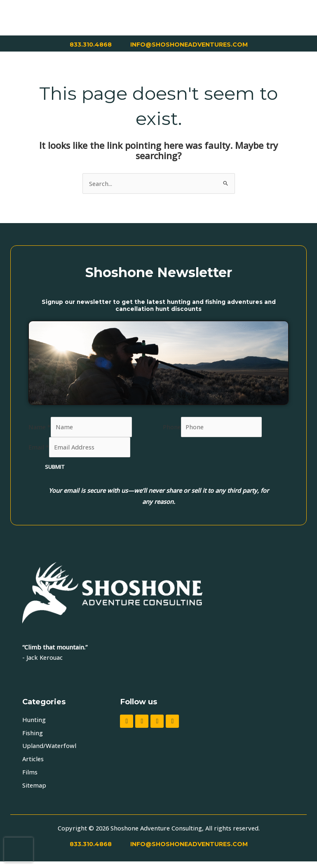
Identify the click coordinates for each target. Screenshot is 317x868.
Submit (55, 467)
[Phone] (222, 427)
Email (39, 447)
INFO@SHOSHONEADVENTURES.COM (189, 45)
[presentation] (19, 850)
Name (40, 427)
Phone (172, 427)
